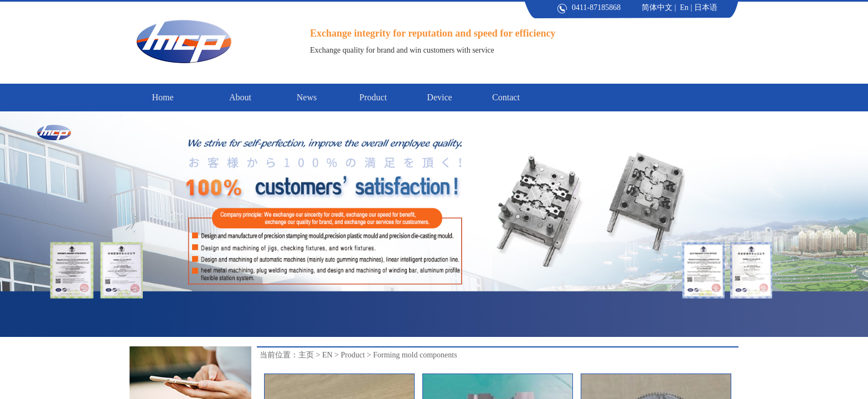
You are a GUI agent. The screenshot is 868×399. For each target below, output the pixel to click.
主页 (306, 355)
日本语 (706, 7)
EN (327, 355)
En (684, 7)
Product (353, 355)
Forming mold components (415, 355)
